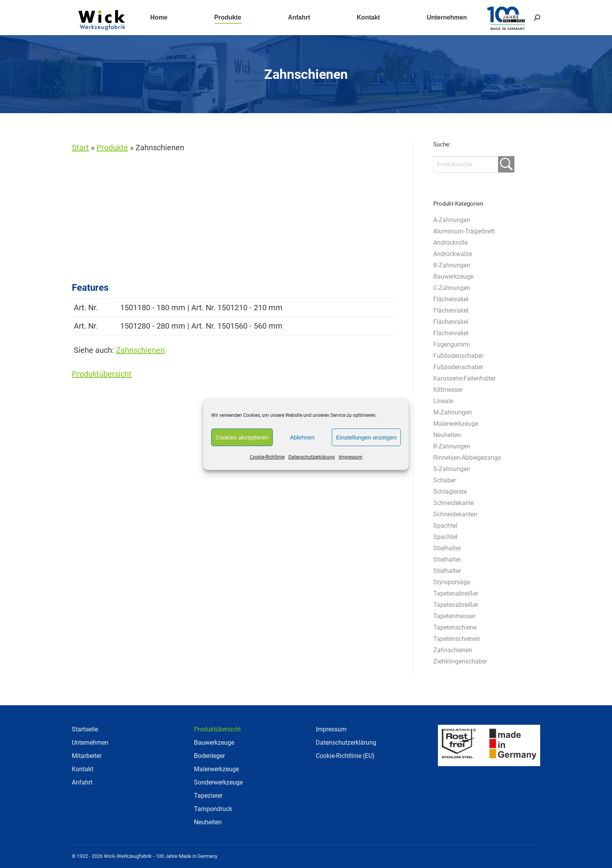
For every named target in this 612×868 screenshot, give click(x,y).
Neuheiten (447, 435)
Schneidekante (454, 503)
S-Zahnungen (452, 469)
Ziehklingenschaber (460, 661)
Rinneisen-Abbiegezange (467, 458)
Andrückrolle (450, 243)
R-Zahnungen (452, 446)
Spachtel (445, 526)
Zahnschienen (140, 350)
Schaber (445, 480)
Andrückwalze (453, 254)
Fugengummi (452, 344)
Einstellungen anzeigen (366, 437)
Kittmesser (448, 390)
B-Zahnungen (452, 265)
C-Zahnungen (452, 288)
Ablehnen (302, 437)
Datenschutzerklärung (312, 457)
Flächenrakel (451, 299)
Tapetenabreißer (456, 593)
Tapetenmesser (454, 616)
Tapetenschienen (457, 639)
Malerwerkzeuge (456, 424)
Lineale (443, 401)
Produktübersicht (102, 374)
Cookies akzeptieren (242, 437)
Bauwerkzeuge (453, 277)
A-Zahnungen (452, 220)
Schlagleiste (450, 492)
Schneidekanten (455, 514)
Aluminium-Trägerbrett (464, 231)
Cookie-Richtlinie (267, 457)
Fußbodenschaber (458, 356)
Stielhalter (447, 548)
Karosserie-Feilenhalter (464, 378)
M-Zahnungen (453, 412)
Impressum (351, 457)
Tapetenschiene (455, 627)
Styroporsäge (452, 582)
